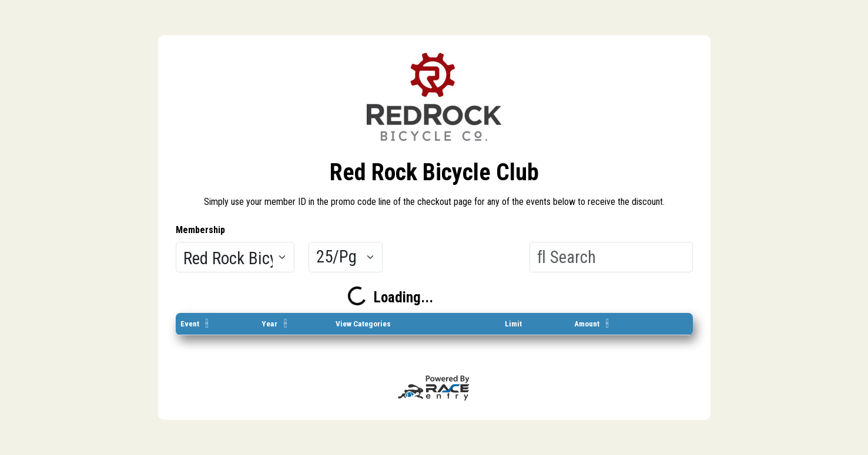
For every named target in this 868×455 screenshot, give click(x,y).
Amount (587, 323)
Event (190, 323)
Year (269, 323)
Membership (200, 230)
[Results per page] (346, 257)
